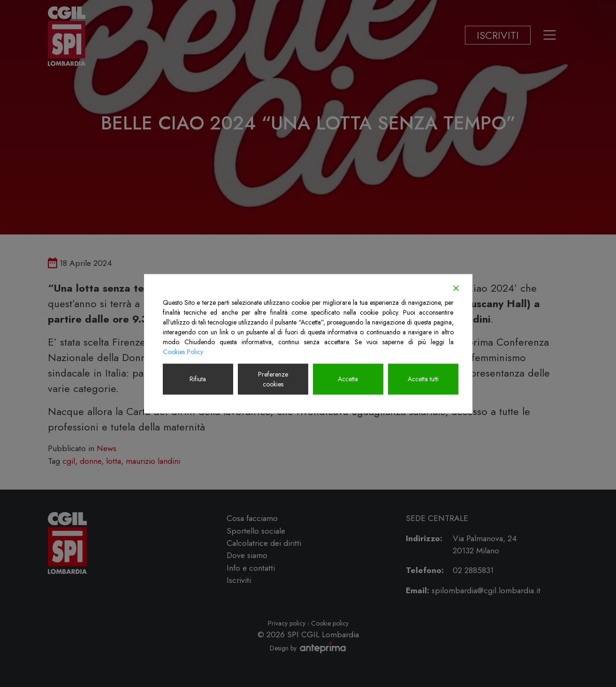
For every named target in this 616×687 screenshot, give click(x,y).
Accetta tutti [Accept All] (423, 379)
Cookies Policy (183, 351)
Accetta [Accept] (348, 379)
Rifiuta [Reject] (198, 379)
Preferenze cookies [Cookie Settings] (273, 379)
